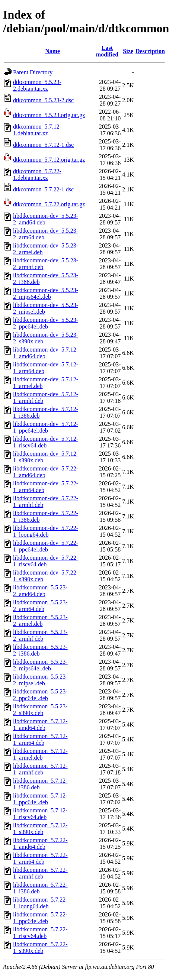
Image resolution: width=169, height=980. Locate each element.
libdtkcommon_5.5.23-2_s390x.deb (40, 710)
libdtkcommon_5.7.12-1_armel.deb (40, 754)
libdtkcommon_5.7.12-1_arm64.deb (40, 739)
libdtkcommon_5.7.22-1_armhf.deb (40, 873)
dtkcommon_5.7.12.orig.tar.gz (49, 160)
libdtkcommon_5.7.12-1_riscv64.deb (40, 814)
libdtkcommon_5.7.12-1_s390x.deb (40, 829)
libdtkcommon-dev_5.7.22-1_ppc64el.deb (46, 546)
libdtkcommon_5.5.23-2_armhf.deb (40, 635)
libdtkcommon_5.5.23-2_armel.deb (40, 620)
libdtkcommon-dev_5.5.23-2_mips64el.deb (46, 293)
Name (52, 51)
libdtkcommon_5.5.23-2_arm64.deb (40, 606)
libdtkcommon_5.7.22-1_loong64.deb (40, 903)
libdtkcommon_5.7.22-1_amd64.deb (40, 843)
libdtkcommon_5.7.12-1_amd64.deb (40, 725)
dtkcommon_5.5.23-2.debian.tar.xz (37, 85)
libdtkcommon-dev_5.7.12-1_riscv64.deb (46, 442)
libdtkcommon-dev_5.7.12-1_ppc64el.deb (46, 427)
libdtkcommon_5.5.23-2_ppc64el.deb (40, 695)
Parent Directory (33, 72)
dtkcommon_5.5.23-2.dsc (43, 100)
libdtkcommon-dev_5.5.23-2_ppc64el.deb (46, 323)
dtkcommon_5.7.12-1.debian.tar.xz (37, 130)
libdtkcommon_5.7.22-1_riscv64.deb (40, 933)
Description (150, 51)
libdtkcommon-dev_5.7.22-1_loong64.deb (46, 531)
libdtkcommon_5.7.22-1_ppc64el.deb (40, 918)
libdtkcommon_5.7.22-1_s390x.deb (40, 947)
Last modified (107, 51)
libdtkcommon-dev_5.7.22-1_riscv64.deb (46, 561)
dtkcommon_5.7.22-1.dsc (43, 189)
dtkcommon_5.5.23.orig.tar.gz (49, 115)
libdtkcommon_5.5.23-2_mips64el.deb (40, 665)
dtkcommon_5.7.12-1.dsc (43, 145)
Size (128, 51)
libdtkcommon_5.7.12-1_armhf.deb (40, 769)
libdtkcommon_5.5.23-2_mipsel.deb (40, 680)
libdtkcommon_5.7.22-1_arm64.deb (40, 858)
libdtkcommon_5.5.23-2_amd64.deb (40, 591)
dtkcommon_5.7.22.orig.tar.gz (49, 204)
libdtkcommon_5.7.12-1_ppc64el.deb (40, 799)
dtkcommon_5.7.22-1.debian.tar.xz (37, 174)
